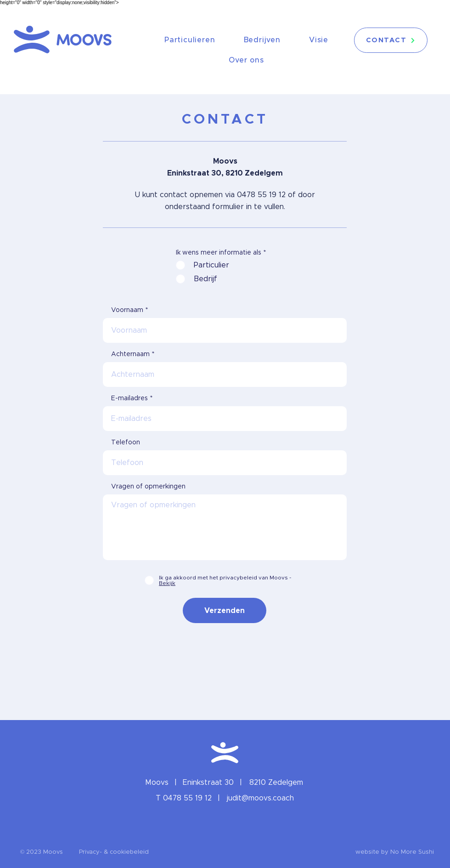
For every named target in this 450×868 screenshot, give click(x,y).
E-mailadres (129, 398)
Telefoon (126, 443)
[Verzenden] (225, 610)
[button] (42, 852)
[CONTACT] (391, 40)
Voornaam (127, 310)
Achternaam (130, 354)
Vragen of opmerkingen (148, 487)
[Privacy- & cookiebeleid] (114, 852)
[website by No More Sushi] (394, 852)
